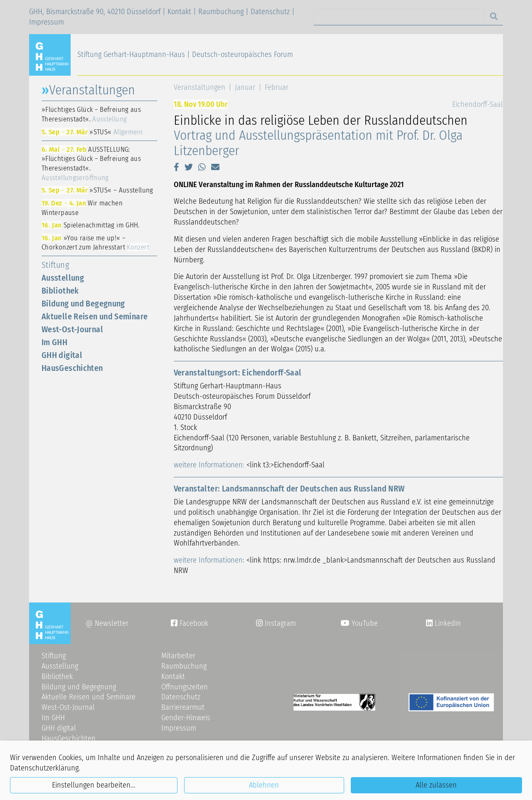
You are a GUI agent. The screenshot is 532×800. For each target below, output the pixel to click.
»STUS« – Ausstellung (97, 190)
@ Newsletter (107, 623)
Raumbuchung (221, 12)
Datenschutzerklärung (44, 768)
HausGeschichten (72, 368)
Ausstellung (63, 278)
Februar (277, 87)
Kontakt (179, 12)
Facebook (190, 623)
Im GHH (54, 342)
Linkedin (447, 623)
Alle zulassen (436, 785)
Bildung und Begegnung (83, 304)
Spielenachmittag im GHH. (91, 225)
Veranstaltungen (199, 87)
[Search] (399, 17)
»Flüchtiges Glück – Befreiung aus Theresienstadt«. (91, 114)
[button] (176, 167)
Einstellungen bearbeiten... (94, 785)
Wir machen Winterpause (82, 208)
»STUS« (92, 132)
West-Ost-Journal (72, 329)
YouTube (359, 623)
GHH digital (62, 355)
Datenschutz (270, 12)
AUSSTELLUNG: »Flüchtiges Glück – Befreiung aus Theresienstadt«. (91, 163)
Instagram (276, 623)
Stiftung (55, 265)
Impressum (47, 22)
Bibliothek (60, 291)
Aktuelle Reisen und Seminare (95, 316)
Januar (245, 87)
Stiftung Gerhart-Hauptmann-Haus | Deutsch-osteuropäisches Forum (185, 54)
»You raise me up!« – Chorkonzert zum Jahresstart (95, 243)
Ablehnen (264, 785)
